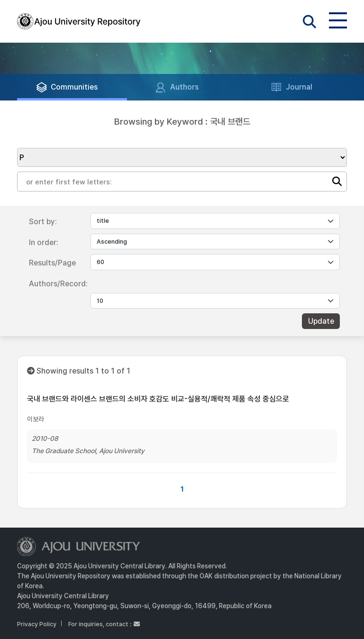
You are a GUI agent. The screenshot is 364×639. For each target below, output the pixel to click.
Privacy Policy (37, 624)
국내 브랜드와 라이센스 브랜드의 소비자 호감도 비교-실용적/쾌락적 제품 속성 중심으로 (158, 399)
